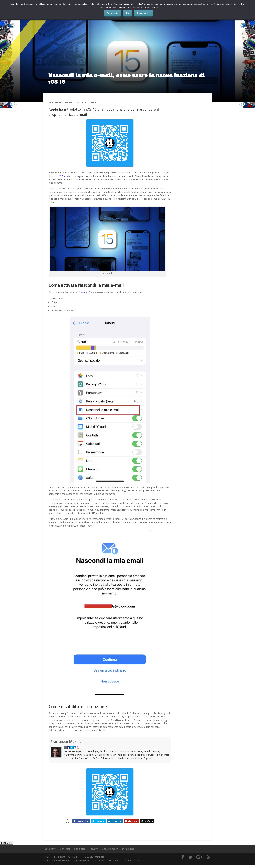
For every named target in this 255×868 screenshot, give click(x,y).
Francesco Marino (63, 103)
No (127, 13)
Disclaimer (128, 849)
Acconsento (113, 13)
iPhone (82, 292)
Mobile (95, 103)
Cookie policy (143, 13)
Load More (7, 843)
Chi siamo (50, 849)
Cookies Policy (110, 849)
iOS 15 (61, 176)
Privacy (94, 849)
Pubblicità (80, 849)
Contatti (65, 849)
